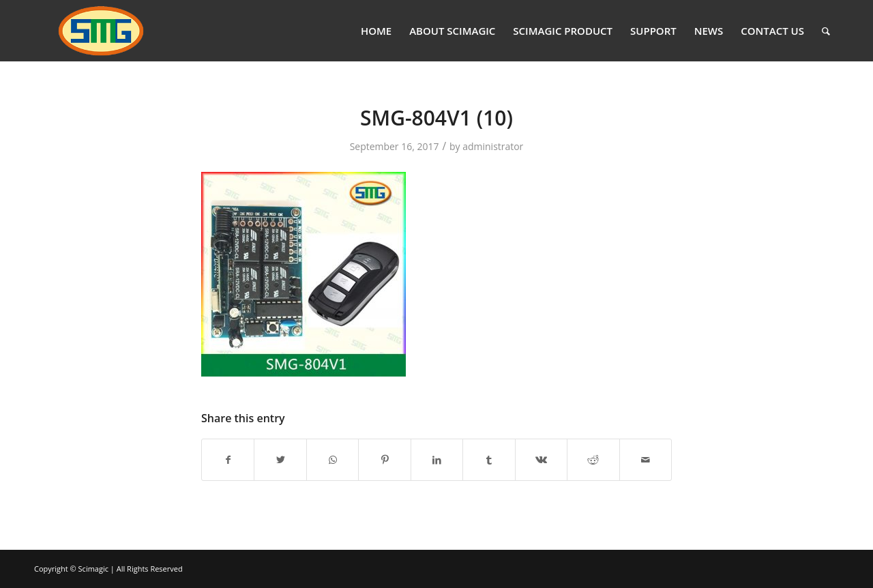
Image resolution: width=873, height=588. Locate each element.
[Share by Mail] (646, 460)
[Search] (826, 31)
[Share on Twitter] (280, 460)
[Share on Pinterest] (384, 460)
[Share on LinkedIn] (437, 460)
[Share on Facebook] (228, 460)
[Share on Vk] (541, 460)
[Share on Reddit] (593, 460)
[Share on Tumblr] (489, 460)
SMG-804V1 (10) (436, 118)
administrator (493, 146)
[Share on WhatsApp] (332, 460)
